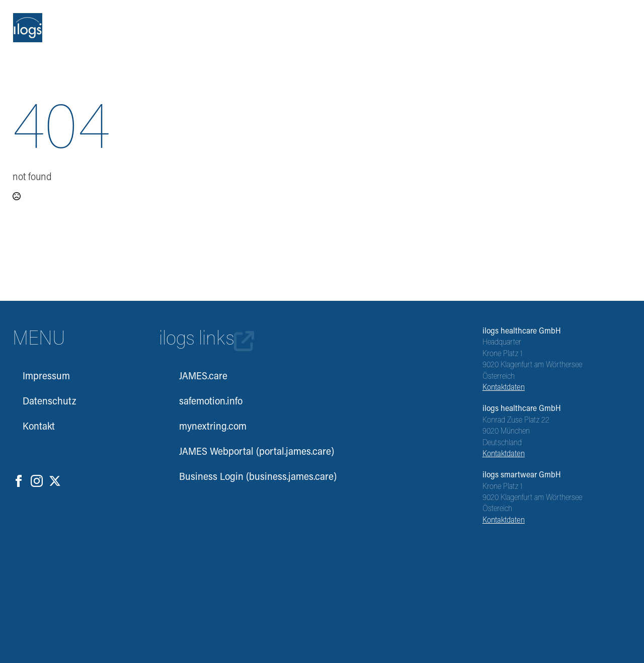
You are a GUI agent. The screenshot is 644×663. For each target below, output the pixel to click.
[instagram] (37, 481)
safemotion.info (211, 402)
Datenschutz (49, 402)
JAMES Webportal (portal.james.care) (249, 452)
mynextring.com (213, 427)
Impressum (46, 377)
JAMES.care (203, 377)
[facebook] (19, 481)
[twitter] (55, 481)
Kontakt (39, 427)
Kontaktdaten (504, 388)
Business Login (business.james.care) (249, 477)
